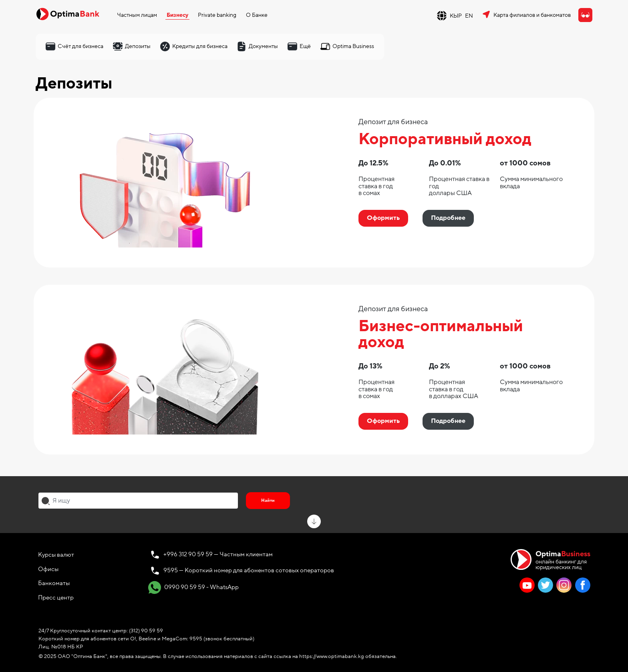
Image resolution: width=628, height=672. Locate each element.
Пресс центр (56, 598)
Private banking (217, 15)
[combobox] (138, 501)
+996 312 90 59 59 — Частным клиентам (218, 554)
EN (469, 16)
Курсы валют (56, 555)
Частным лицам (137, 15)
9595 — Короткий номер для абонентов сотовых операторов (249, 570)
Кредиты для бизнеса (200, 46)
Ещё (305, 46)
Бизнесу (177, 15)
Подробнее (448, 218)
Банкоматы (54, 583)
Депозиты (138, 46)
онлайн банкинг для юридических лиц (563, 560)
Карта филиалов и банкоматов (532, 15)
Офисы (48, 569)
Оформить (383, 218)
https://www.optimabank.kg (332, 656)
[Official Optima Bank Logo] (68, 14)
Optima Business (353, 46)
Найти (268, 500)
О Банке (257, 15)
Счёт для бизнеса (81, 46)
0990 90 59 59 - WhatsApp (193, 587)
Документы (263, 46)
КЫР (456, 16)
